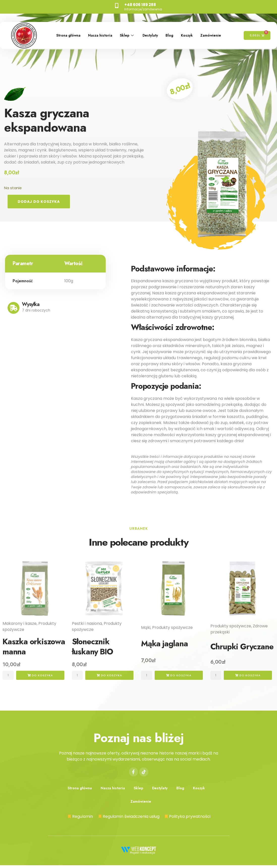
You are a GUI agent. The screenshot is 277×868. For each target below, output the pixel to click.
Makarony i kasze (20, 624)
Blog (175, 32)
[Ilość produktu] (9, 676)
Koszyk (193, 32)
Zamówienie (64, 39)
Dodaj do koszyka (40, 202)
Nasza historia (101, 32)
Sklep (130, 32)
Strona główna (66, 32)
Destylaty (154, 32)
